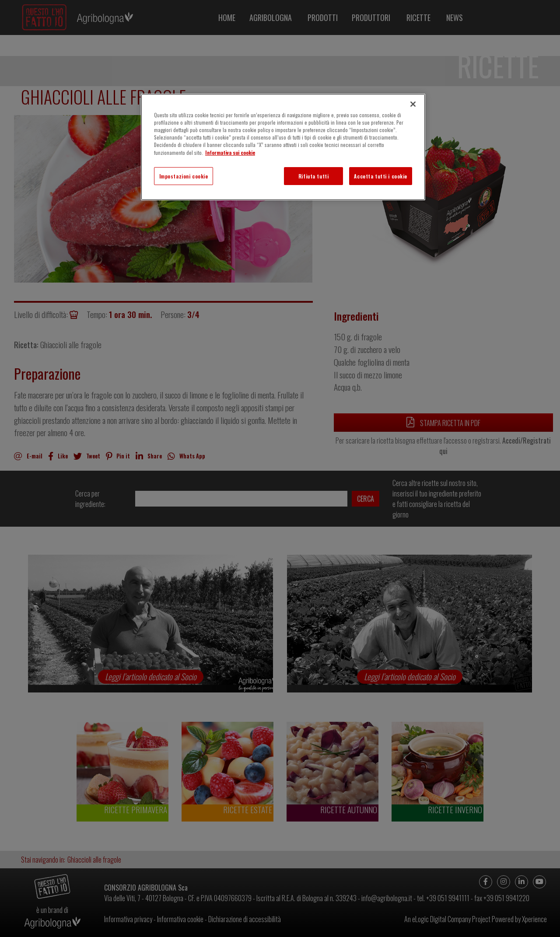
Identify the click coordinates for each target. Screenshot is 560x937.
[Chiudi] (413, 104)
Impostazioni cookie (184, 176)
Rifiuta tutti (313, 176)
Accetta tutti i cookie (381, 176)
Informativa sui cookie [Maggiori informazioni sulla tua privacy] (230, 152)
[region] (283, 147)
